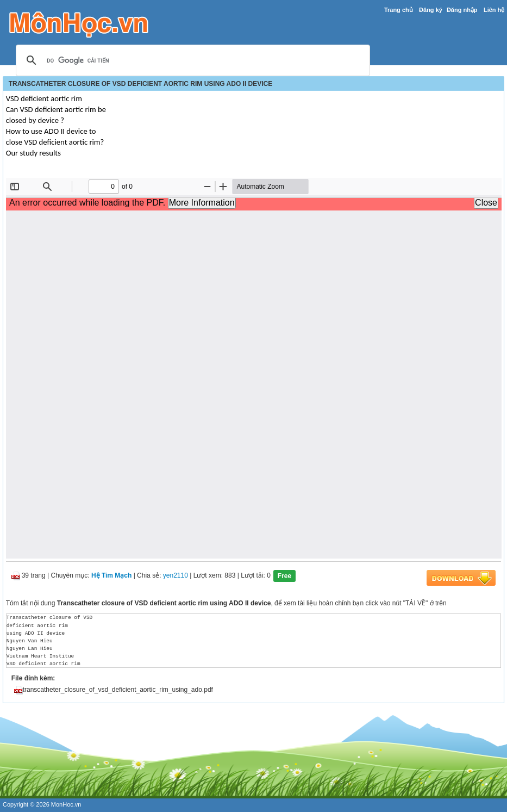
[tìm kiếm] (191, 61)
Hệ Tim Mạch (111, 576)
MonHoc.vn (66, 804)
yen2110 (176, 576)
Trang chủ (399, 10)
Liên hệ (494, 10)
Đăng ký (431, 10)
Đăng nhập (462, 10)
